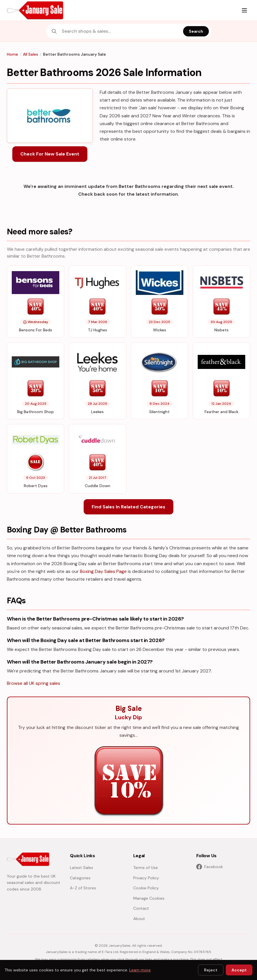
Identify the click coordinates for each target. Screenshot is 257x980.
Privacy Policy (146, 878)
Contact (141, 908)
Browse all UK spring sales (34, 683)
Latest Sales (82, 868)
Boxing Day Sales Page (103, 571)
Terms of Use (146, 868)
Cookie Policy (146, 888)
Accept (239, 970)
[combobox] (121, 31)
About (139, 919)
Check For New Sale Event (50, 154)
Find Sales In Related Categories (128, 507)
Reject (211, 970)
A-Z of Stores (83, 888)
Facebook (210, 867)
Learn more (140, 970)
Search (196, 31)
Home (12, 54)
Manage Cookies (149, 898)
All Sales (31, 54)
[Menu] (244, 10)
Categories (80, 878)
